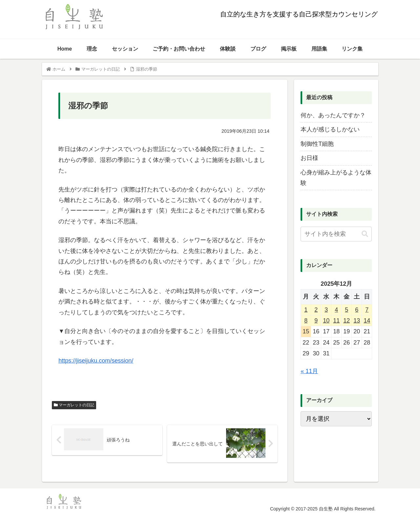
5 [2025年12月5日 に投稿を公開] (346, 310)
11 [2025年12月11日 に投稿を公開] (336, 321)
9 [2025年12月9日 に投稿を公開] (316, 321)
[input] (336, 234)
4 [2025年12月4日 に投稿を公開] (336, 310)
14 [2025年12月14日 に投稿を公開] (367, 321)
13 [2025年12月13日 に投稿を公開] (357, 321)
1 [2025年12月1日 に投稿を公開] (306, 310)
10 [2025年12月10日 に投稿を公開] (326, 321)
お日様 (309, 158)
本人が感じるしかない (330, 129)
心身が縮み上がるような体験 (336, 178)
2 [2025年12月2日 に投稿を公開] (316, 310)
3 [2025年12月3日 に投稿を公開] (326, 310)
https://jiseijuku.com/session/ (96, 361)
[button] (365, 234)
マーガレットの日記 (74, 405)
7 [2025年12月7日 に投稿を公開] (367, 310)
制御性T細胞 (317, 144)
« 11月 (309, 371)
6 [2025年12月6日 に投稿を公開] (357, 310)
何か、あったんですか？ (333, 115)
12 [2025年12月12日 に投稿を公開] (346, 321)
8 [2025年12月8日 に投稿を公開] (306, 321)
